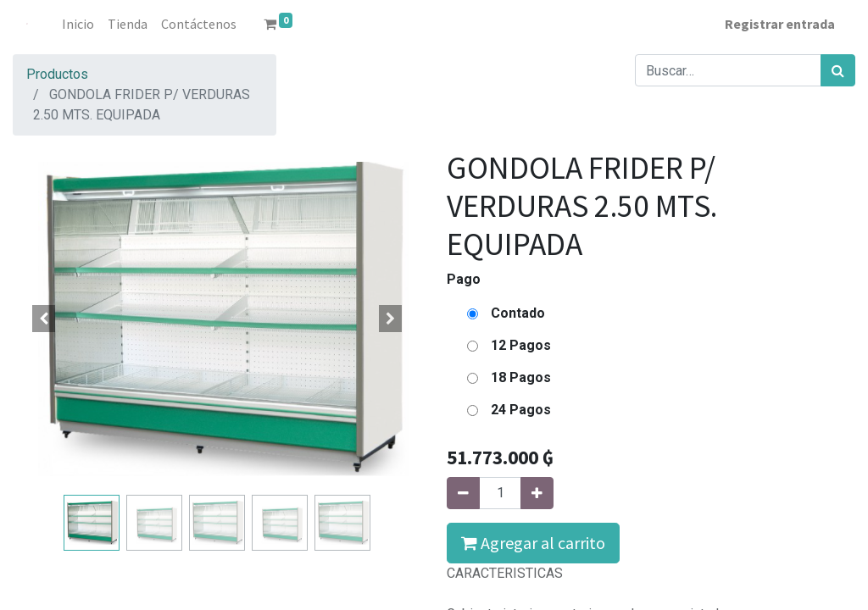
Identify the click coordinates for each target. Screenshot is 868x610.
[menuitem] (78, 24)
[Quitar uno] (463, 493)
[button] (43, 319)
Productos (57, 74)
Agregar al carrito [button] (533, 543)
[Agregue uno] (537, 493)
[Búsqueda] (838, 70)
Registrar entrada (780, 24)
